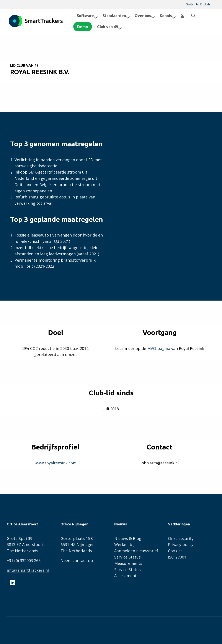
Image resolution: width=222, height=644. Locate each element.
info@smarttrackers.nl (28, 570)
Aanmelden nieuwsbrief (136, 551)
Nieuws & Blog (128, 538)
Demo (86, 27)
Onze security (181, 538)
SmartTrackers (36, 21)
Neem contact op (77, 560)
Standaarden (116, 16)
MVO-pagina (159, 348)
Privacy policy (181, 544)
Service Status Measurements (128, 560)
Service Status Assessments (127, 573)
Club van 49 (113, 27)
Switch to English (198, 4)
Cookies (175, 551)
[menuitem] (198, 4)
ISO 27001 (177, 557)
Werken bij (124, 544)
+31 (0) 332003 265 (24, 560)
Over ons (145, 16)
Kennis (168, 16)
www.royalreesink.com (56, 463)
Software (87, 16)
